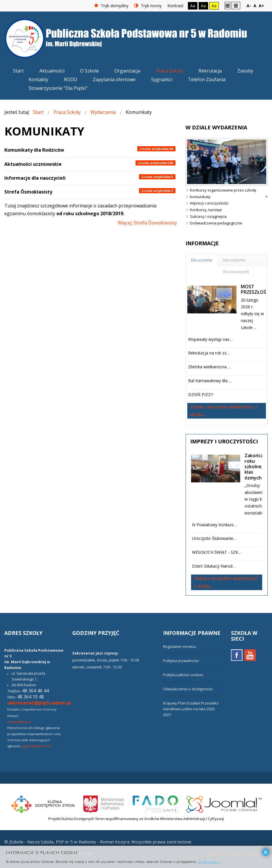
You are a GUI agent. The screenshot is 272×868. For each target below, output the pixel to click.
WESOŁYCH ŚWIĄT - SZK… (217, 552)
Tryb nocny (148, 6)
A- (249, 6)
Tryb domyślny (111, 6)
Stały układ (227, 5)
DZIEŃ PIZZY (201, 394)
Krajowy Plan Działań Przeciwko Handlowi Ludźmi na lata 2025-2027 (191, 709)
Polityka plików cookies (183, 675)
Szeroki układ (236, 5)
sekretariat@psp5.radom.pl (39, 703)
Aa (193, 6)
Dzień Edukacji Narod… (214, 566)
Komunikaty (200, 197)
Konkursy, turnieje (206, 210)
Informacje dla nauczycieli (35, 178)
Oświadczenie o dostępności (188, 689)
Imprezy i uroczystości (209, 203)
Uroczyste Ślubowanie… (214, 538)
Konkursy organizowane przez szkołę (223, 190)
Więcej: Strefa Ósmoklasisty (147, 223)
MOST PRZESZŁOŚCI (256, 289)
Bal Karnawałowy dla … (210, 381)
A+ (261, 6)
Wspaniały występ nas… (210, 339)
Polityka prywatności (181, 661)
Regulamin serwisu (180, 646)
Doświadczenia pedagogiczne (216, 223)
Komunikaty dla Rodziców (34, 150)
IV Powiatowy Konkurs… (214, 525)
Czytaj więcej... (209, 861)
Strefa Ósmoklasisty (28, 192)
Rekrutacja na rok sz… (209, 353)
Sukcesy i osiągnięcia (208, 216)
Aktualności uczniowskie (33, 164)
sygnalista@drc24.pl (37, 746)
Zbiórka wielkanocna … (210, 367)
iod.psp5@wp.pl (19, 722)
